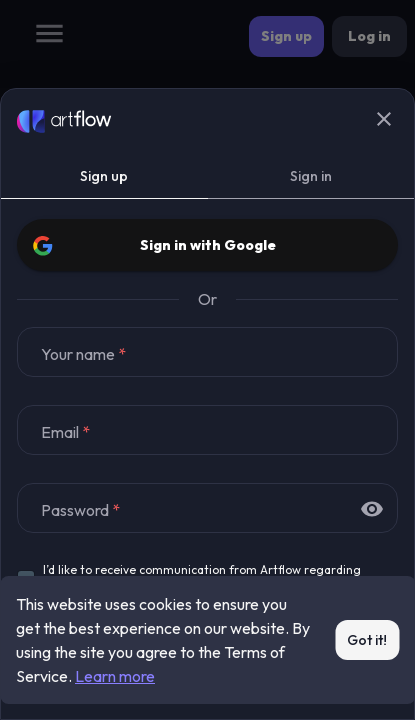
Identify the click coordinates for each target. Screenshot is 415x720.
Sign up (104, 176)
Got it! (367, 640)
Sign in (311, 176)
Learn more (115, 676)
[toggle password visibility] (372, 509)
